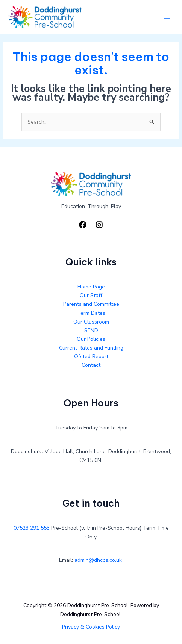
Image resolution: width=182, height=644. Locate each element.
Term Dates (91, 313)
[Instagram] (99, 225)
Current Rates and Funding (91, 348)
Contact (91, 365)
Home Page (91, 287)
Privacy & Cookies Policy (91, 627)
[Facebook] (83, 225)
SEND (91, 330)
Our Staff (91, 295)
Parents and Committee (91, 304)
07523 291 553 (32, 528)
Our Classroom (91, 322)
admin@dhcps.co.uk (98, 560)
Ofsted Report (91, 356)
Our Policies (91, 339)
